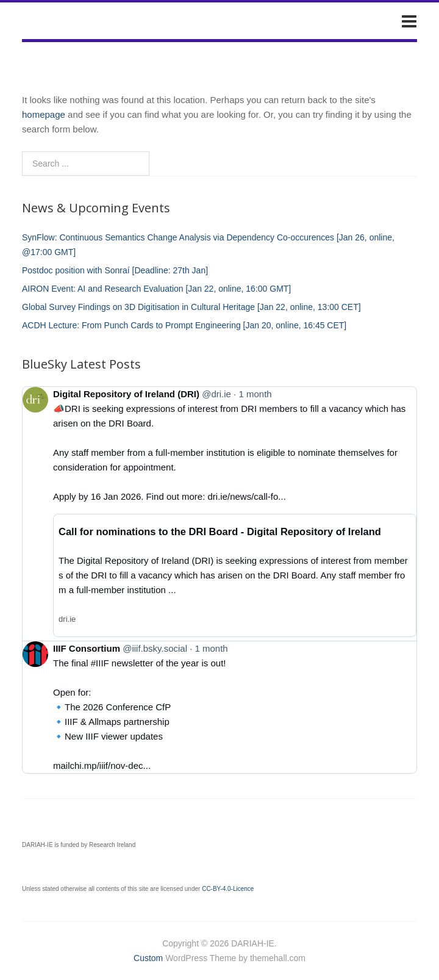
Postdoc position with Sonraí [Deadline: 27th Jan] (115, 270)
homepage (44, 114)
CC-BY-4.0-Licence (228, 889)
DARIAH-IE (63, 21)
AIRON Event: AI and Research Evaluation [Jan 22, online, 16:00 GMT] (156, 289)
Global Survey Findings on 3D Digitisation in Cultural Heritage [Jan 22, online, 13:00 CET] (191, 307)
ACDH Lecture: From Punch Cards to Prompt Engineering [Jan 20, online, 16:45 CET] (184, 325)
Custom (148, 958)
